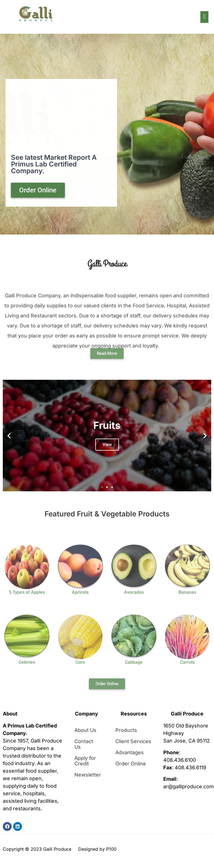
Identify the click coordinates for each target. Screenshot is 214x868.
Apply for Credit (85, 761)
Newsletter (88, 775)
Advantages (130, 752)
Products (126, 730)
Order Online (131, 764)
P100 (111, 849)
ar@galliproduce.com (189, 786)
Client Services (133, 741)
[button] (9, 436)
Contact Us (84, 744)
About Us (85, 730)
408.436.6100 (180, 760)
